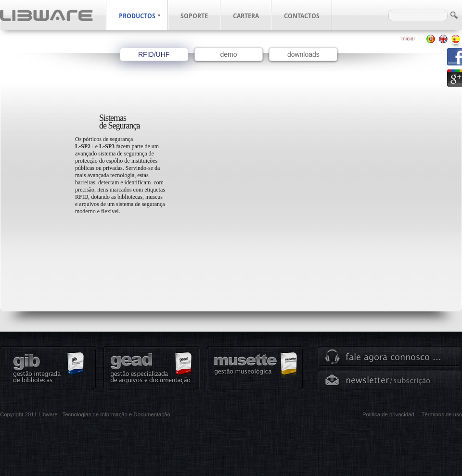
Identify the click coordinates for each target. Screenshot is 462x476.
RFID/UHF (154, 54)
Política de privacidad (388, 414)
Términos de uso (442, 414)
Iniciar (408, 39)
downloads (303, 54)
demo (228, 54)
